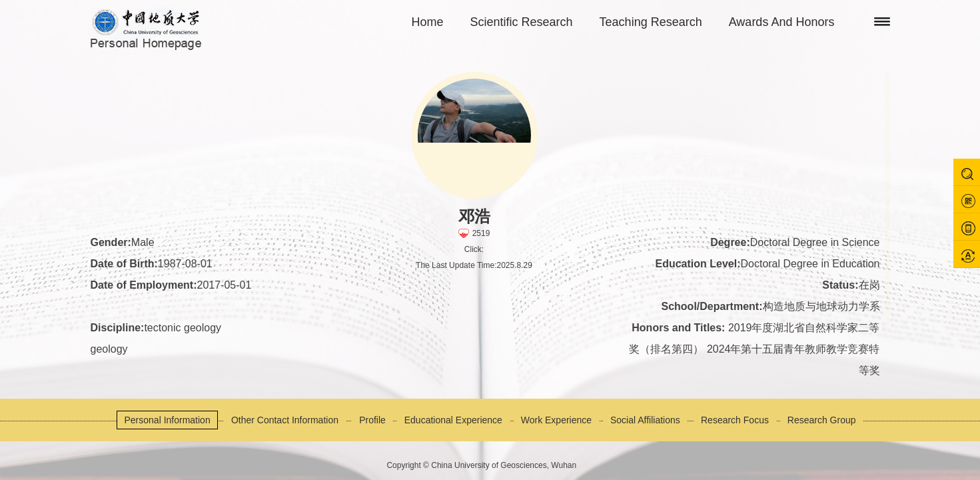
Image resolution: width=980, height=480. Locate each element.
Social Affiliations (645, 420)
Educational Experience (453, 420)
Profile (372, 420)
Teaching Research (651, 22)
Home (428, 22)
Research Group (822, 420)
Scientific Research (522, 22)
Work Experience (556, 420)
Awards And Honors (782, 22)
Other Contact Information (285, 420)
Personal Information (167, 420)
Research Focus (735, 420)
